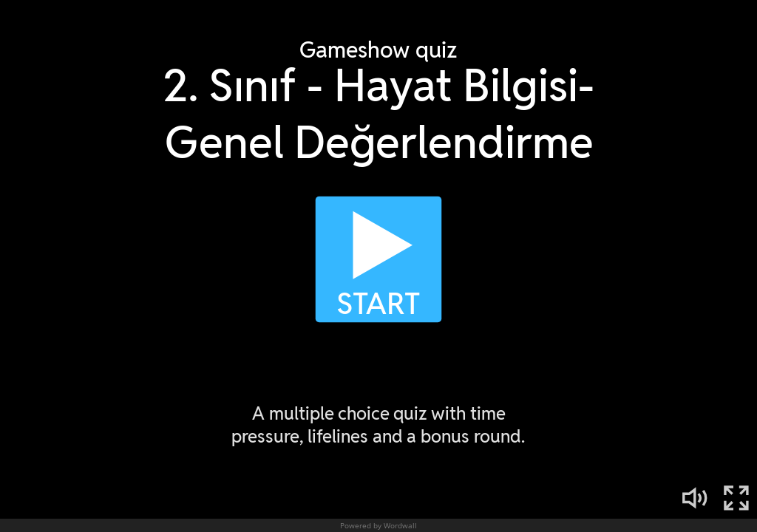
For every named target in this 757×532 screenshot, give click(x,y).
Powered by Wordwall (378, 525)
